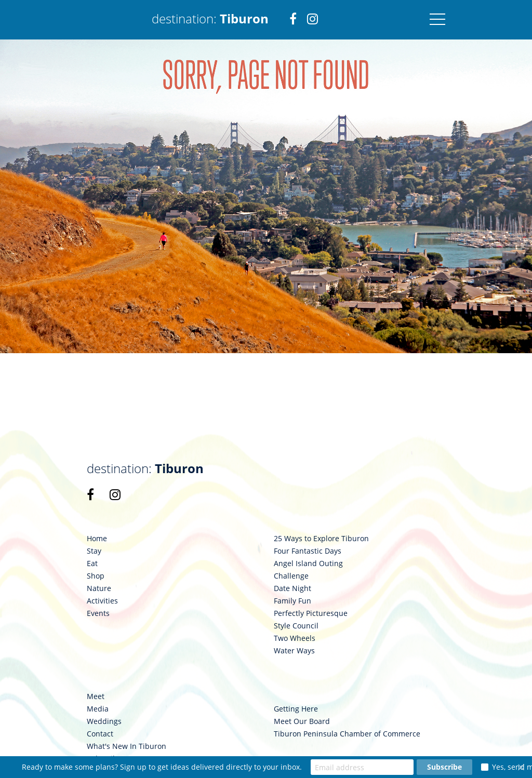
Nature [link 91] (99, 588)
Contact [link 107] (100, 734)
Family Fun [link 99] (292, 601)
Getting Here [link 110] (296, 709)
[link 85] (90, 494)
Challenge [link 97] (291, 576)
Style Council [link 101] (296, 626)
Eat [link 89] (92, 564)
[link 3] (312, 20)
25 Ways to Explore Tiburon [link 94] (321, 539)
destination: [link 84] (145, 468)
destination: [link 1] (210, 18)
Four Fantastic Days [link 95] (308, 551)
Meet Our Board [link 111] (302, 721)
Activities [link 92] (102, 601)
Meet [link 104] (96, 696)
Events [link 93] (98, 613)
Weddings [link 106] (104, 721)
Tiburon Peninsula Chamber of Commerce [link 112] (347, 734)
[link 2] (293, 20)
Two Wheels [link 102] (295, 638)
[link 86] (115, 494)
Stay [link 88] (94, 551)
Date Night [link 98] (292, 588)
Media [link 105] (98, 709)
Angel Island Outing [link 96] (308, 564)
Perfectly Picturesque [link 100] (311, 613)
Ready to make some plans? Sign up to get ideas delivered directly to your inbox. (162, 767)
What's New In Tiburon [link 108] (127, 746)
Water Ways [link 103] (294, 651)
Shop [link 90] (96, 576)
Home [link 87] (97, 539)
